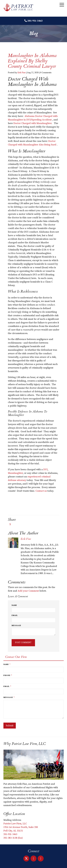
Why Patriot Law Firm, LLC (25, 744)
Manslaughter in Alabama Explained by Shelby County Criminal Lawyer (32, 61)
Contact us (41, 491)
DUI (45, 469)
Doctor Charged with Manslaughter (32, 123)
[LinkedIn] (33, 858)
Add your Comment (28, 591)
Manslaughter (15, 473)
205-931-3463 (35, 21)
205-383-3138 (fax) (13, 838)
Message (16, 626)
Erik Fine (22, 73)
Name (14, 605)
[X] (26, 858)
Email (15, 615)
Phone (8, 675)
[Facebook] (41, 858)
